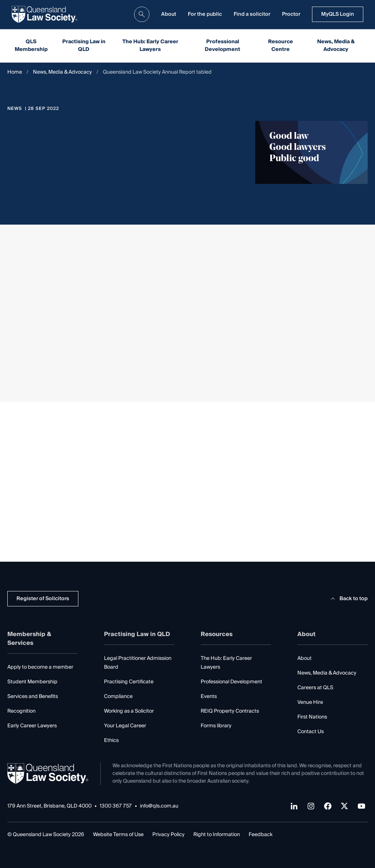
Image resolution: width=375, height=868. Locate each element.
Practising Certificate (129, 682)
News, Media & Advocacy (336, 46)
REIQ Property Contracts (230, 711)
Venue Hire (310, 702)
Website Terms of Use (118, 835)
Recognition (21, 711)
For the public (205, 14)
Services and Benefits (33, 697)
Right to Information (217, 835)
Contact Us (311, 732)
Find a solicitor (252, 14)
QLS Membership (31, 46)
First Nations (312, 717)
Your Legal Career (125, 726)
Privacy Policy (168, 835)
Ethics (111, 740)
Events (209, 697)
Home (15, 72)
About (169, 14)
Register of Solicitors (43, 599)
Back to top (348, 599)
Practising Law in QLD (84, 46)
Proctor (291, 14)
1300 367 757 (116, 806)
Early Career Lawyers (32, 726)
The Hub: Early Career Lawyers (150, 46)
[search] (142, 14)
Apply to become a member (40, 667)
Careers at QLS (315, 688)
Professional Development (222, 46)
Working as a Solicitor (129, 711)
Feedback (261, 835)
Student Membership (32, 682)
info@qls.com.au (159, 806)
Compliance (118, 697)
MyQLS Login (338, 14)
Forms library (216, 726)
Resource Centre (281, 46)
